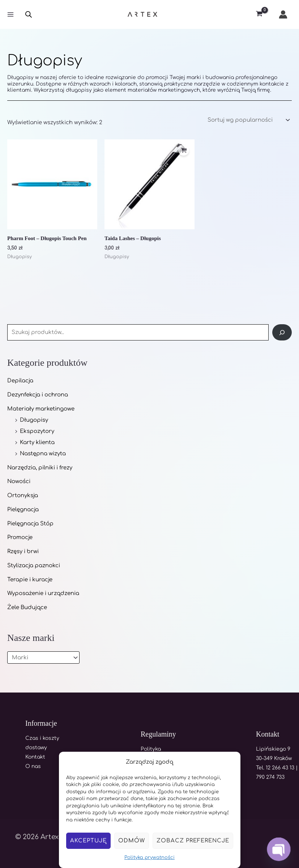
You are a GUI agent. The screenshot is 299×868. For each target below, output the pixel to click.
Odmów (132, 841)
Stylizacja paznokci (34, 566)
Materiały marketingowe (41, 409)
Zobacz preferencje (193, 841)
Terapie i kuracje (30, 580)
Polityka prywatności (149, 858)
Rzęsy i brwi (23, 552)
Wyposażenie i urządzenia (43, 593)
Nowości (19, 481)
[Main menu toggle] (10, 15)
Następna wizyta (43, 454)
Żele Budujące (27, 607)
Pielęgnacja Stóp (30, 524)
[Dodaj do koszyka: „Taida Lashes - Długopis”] (184, 151)
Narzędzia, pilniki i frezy (40, 468)
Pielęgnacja (23, 510)
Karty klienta (37, 442)
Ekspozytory (37, 431)
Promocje (20, 537)
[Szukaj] (282, 332)
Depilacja (20, 381)
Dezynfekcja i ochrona (38, 395)
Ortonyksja (23, 496)
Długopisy (34, 420)
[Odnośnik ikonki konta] (283, 14)
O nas (33, 766)
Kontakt (35, 757)
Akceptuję (88, 841)
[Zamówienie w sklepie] (248, 120)
